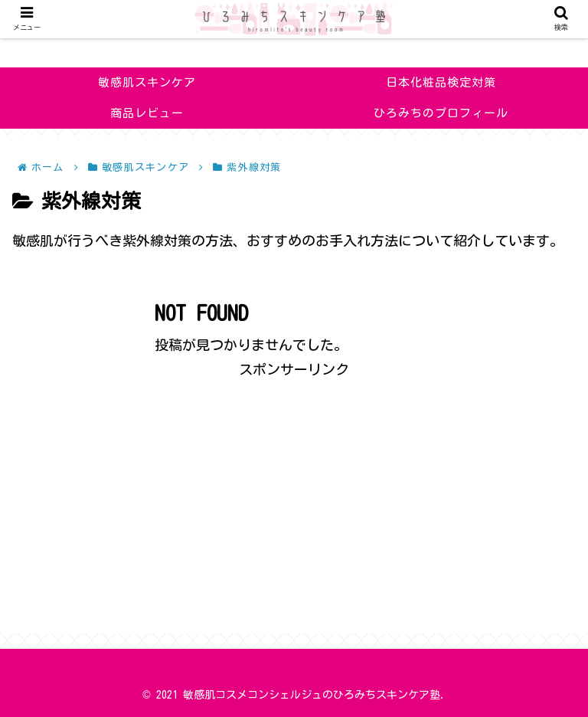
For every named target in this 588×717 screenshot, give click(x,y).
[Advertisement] (294, 489)
